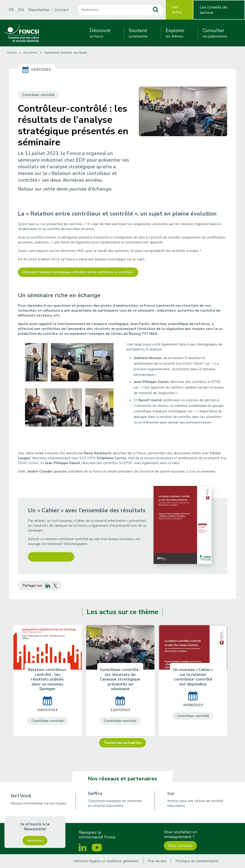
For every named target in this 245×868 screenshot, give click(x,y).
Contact (62, 10)
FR (11, 10)
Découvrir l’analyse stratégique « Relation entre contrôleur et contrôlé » (78, 272)
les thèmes (175, 33)
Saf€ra (95, 793)
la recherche (138, 33)
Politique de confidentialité (197, 861)
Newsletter (39, 10)
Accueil (12, 53)
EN (21, 10)
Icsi (171, 793)
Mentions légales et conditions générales (106, 861)
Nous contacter (180, 846)
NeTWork (21, 796)
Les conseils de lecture (213, 10)
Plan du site (157, 861)
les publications (215, 33)
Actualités (30, 53)
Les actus (177, 9)
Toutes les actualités (122, 743)
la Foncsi (100, 33)
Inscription (35, 841)
